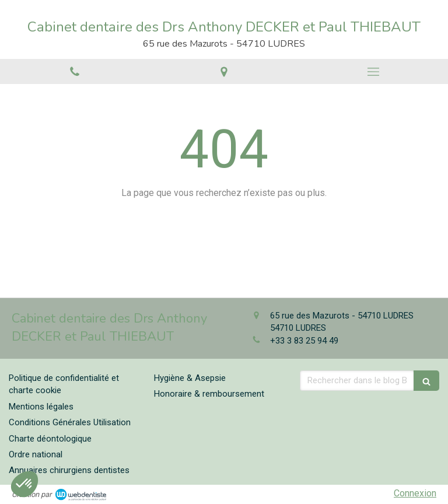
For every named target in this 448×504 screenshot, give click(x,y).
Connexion (415, 493)
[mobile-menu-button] (373, 72)
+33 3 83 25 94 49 (304, 341)
